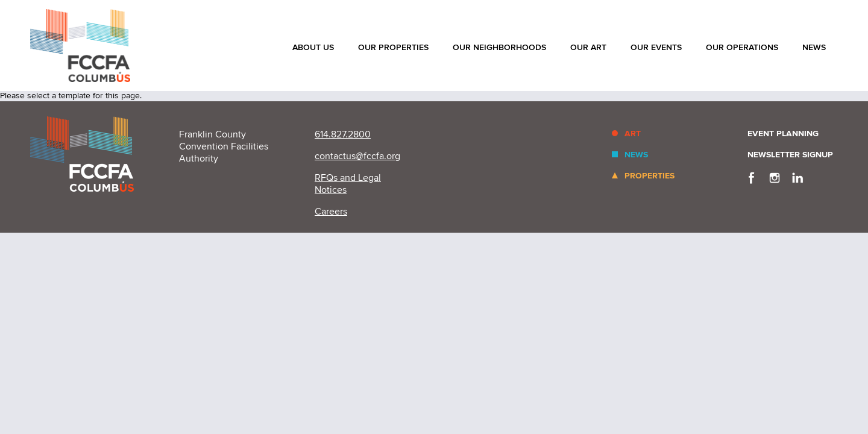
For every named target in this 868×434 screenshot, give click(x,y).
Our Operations (742, 47)
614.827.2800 (343, 134)
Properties (649, 176)
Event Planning (783, 134)
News (814, 47)
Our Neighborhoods (499, 47)
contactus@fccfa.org (357, 156)
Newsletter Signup (790, 155)
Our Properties (393, 47)
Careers (331, 212)
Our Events (656, 47)
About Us (313, 47)
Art (633, 134)
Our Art (588, 47)
